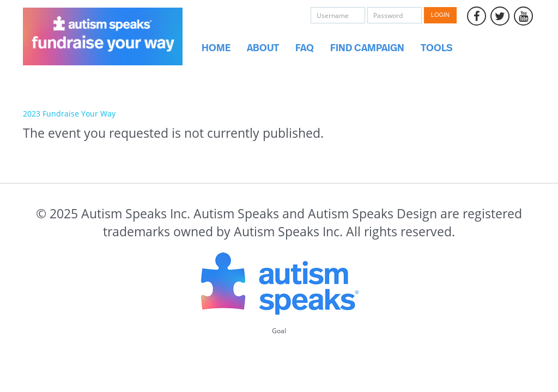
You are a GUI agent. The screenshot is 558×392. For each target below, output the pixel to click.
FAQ (305, 48)
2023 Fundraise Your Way (69, 114)
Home (216, 48)
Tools (437, 48)
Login (440, 15)
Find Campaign (367, 48)
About (263, 48)
